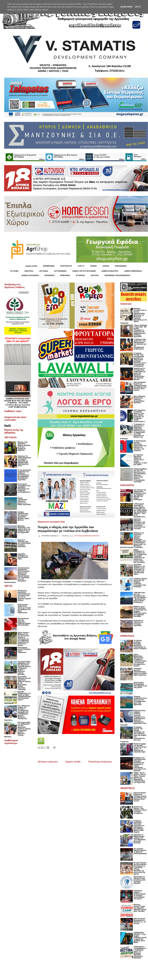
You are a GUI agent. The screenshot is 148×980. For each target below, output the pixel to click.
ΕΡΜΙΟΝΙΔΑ (65, 275)
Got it (138, 7)
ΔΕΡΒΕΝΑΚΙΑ (87, 536)
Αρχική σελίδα (73, 762)
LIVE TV (81, 266)
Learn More (126, 7)
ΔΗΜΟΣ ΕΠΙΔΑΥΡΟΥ (110, 271)
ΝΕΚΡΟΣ (96, 536)
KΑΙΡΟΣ (106, 266)
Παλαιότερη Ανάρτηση (100, 762)
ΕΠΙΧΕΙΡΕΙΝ (49, 275)
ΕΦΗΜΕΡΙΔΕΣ (49, 266)
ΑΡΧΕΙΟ (93, 266)
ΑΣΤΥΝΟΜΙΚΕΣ (60, 271)
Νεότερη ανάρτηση (48, 762)
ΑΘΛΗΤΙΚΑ (29, 271)
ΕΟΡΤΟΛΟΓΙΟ (66, 266)
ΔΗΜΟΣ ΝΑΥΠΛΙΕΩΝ (30, 275)
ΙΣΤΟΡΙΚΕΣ (80, 275)
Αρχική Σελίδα (31, 266)
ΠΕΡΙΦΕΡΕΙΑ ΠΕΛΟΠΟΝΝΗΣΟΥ (117, 275)
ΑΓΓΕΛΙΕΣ (14, 271)
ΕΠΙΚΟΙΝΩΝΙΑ (121, 266)
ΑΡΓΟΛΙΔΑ (44, 271)
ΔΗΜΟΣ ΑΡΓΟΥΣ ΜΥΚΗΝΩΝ (84, 271)
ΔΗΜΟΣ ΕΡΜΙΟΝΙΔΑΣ (133, 271)
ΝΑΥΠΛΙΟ (95, 275)
